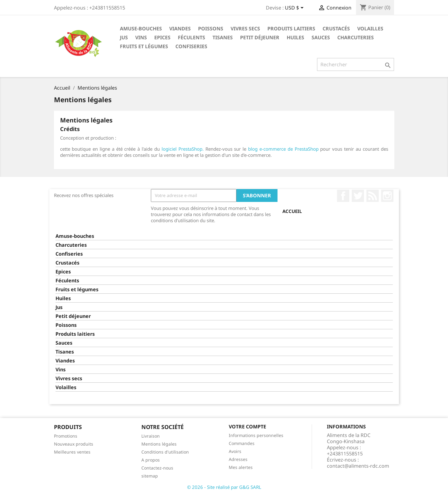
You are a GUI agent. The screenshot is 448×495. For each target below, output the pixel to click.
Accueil (292, 211)
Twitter (358, 196)
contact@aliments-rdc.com (358, 466)
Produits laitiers (291, 29)
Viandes (180, 29)
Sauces (321, 37)
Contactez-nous (157, 468)
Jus (124, 37)
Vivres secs (245, 29)
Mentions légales (159, 444)
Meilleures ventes (72, 452)
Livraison (151, 436)
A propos (151, 460)
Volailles (370, 29)
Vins (141, 37)
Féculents (191, 37)
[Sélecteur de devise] (295, 8)
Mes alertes (241, 467)
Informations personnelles (256, 435)
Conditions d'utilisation (165, 452)
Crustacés (336, 29)
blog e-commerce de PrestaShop (283, 149)
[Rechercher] (356, 64)
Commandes (242, 443)
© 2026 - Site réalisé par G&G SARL (224, 487)
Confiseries (191, 46)
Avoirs (235, 451)
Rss (373, 196)
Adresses (238, 459)
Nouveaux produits (74, 444)
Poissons (211, 29)
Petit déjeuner (260, 37)
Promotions (66, 436)
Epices (162, 37)
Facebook (343, 196)
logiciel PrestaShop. (184, 149)
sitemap (150, 476)
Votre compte (247, 427)
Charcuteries (356, 37)
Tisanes (223, 37)
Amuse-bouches (141, 29)
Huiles (295, 37)
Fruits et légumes (144, 46)
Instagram (387, 196)
